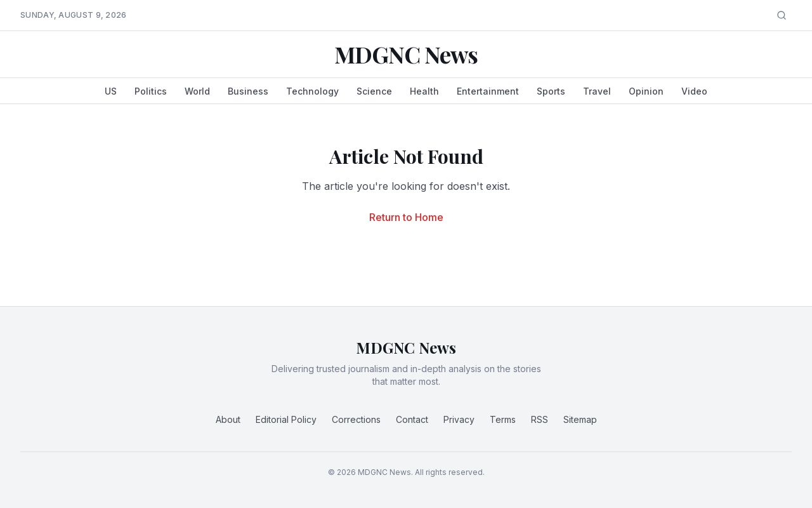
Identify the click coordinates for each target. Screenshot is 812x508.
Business (248, 91)
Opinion (646, 91)
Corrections (356, 419)
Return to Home (406, 217)
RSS (540, 419)
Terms (503, 419)
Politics (151, 91)
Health (424, 91)
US (111, 91)
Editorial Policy (286, 419)
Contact (412, 419)
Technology (312, 91)
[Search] (782, 15)
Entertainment (488, 91)
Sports (551, 91)
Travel (597, 91)
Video (694, 91)
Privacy (459, 419)
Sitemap (580, 419)
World (197, 91)
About (228, 419)
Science (374, 91)
